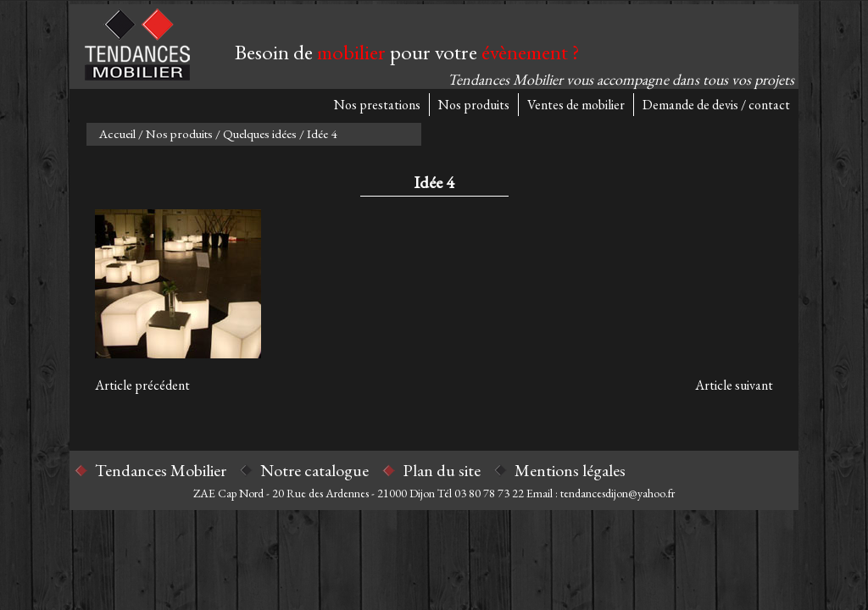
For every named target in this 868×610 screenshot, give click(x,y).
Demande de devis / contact (716, 105)
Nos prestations (377, 105)
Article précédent (142, 385)
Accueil (117, 133)
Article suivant (734, 385)
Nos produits (474, 105)
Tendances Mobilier (161, 470)
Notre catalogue (314, 470)
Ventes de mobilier (576, 105)
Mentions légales (570, 470)
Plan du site (442, 470)
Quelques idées (260, 133)
